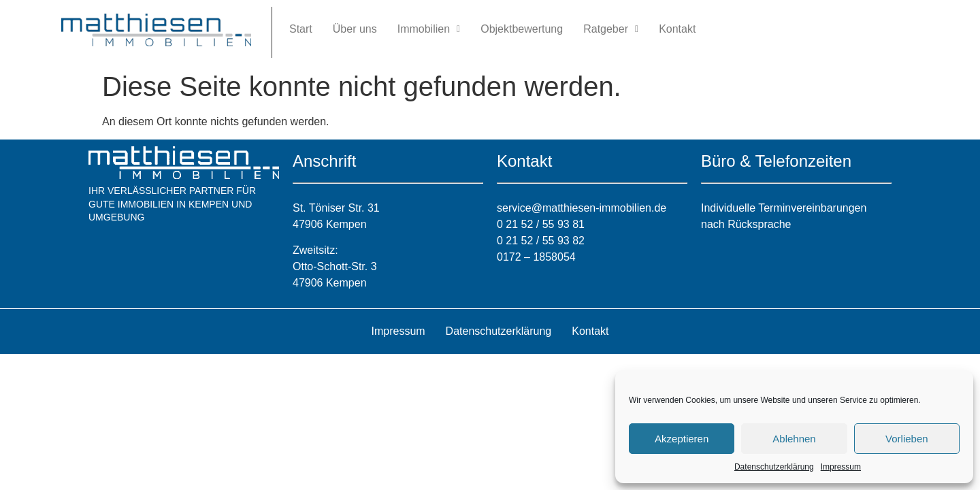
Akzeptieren (682, 439)
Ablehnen (794, 439)
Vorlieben (907, 439)
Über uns (355, 29)
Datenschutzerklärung (774, 467)
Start (301, 29)
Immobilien (429, 29)
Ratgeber (611, 29)
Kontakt (677, 29)
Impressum (841, 467)
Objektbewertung (522, 29)
